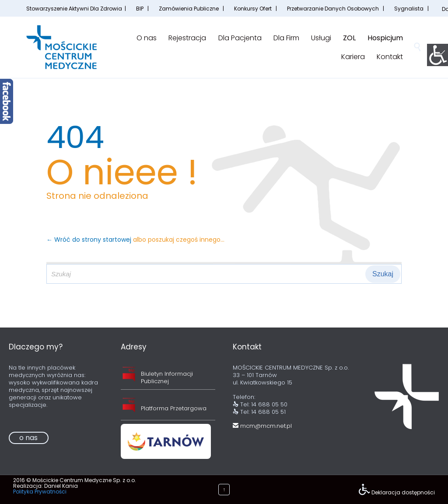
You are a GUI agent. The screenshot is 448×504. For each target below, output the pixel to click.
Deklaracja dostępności (403, 492)
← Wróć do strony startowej (90, 240)
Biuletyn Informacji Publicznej (167, 377)
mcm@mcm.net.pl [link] (262, 426)
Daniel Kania (61, 486)
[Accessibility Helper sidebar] (437, 54)
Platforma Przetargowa (174, 408)
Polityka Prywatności (40, 492)
